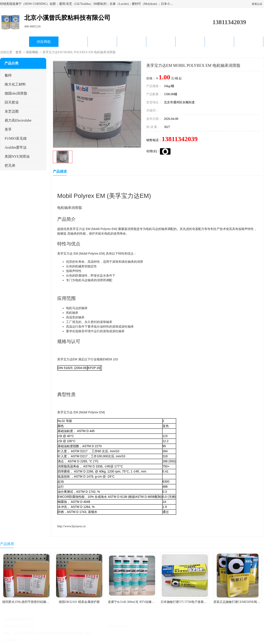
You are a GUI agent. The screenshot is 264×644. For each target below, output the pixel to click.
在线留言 (219, 42)
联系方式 (249, 42)
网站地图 (72, 640)
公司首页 (15, 42)
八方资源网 (28, 640)
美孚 (8, 129)
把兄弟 (10, 165)
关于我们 (102, 42)
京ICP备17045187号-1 (49, 626)
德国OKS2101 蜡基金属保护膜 (79, 602)
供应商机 (44, 42)
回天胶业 (12, 102)
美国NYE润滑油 (17, 156)
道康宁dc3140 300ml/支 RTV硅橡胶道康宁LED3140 (142, 602)
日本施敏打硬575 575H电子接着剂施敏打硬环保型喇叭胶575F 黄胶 (206, 602)
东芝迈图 (12, 111)
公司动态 (132, 42)
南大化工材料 (15, 84)
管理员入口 (58, 640)
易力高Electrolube (18, 120)
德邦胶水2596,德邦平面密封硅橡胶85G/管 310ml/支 (37, 602)
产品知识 (161, 42)
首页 (18, 52)
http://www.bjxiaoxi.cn (71, 526)
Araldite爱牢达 (16, 147)
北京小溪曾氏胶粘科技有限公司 (86, 626)
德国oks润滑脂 (16, 93)
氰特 (8, 75)
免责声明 (43, 640)
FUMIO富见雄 (16, 138)
